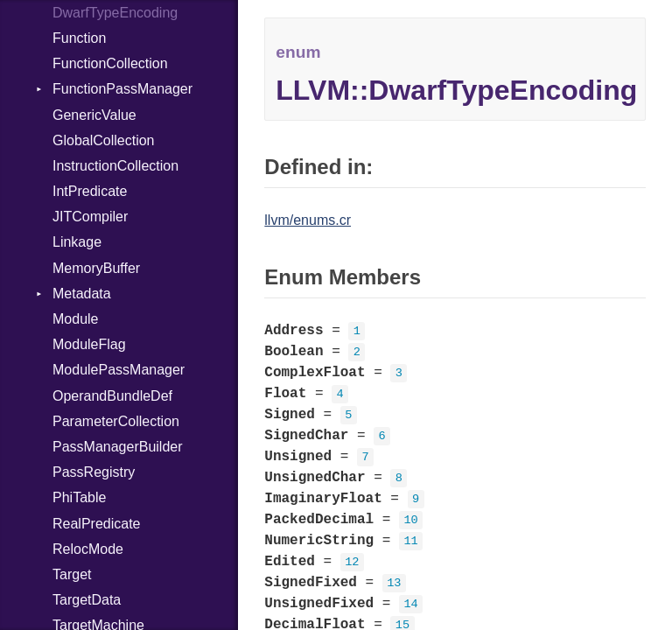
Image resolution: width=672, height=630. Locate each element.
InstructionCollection (115, 166)
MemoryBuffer (96, 268)
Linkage (77, 242)
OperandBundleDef (112, 396)
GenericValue (94, 115)
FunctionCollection (110, 63)
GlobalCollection (104, 140)
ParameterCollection (116, 421)
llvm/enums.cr (308, 220)
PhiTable (79, 497)
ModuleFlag (89, 344)
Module (75, 319)
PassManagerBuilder (118, 447)
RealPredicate (97, 524)
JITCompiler (90, 217)
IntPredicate (90, 191)
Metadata (82, 294)
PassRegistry (94, 472)
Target (72, 574)
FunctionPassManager (122, 89)
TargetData (87, 600)
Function (79, 38)
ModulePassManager (119, 370)
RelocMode (88, 549)
